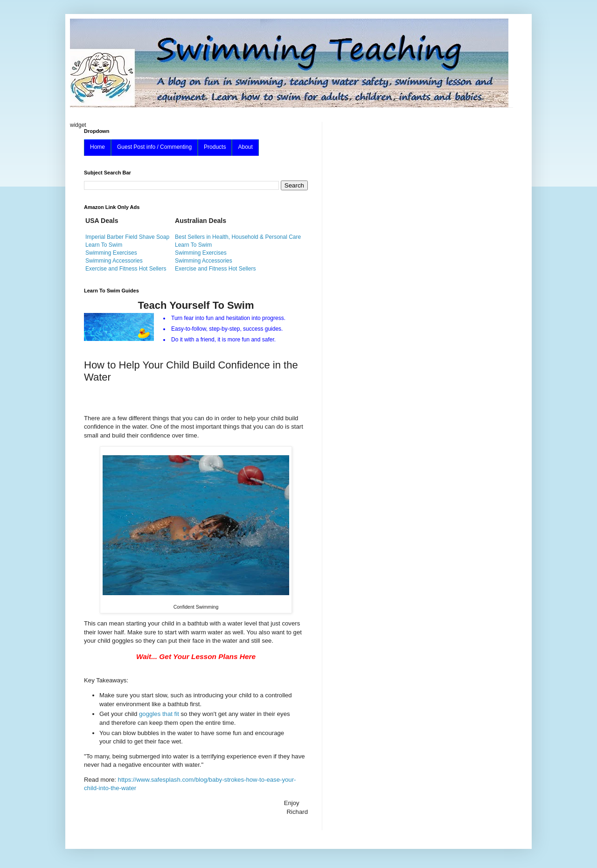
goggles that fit (160, 714)
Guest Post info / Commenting (154, 147)
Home (97, 147)
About (245, 147)
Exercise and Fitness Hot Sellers (126, 269)
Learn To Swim (104, 245)
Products (215, 147)
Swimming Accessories (114, 261)
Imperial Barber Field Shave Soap (127, 237)
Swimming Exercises (111, 253)
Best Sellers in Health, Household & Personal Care (238, 237)
